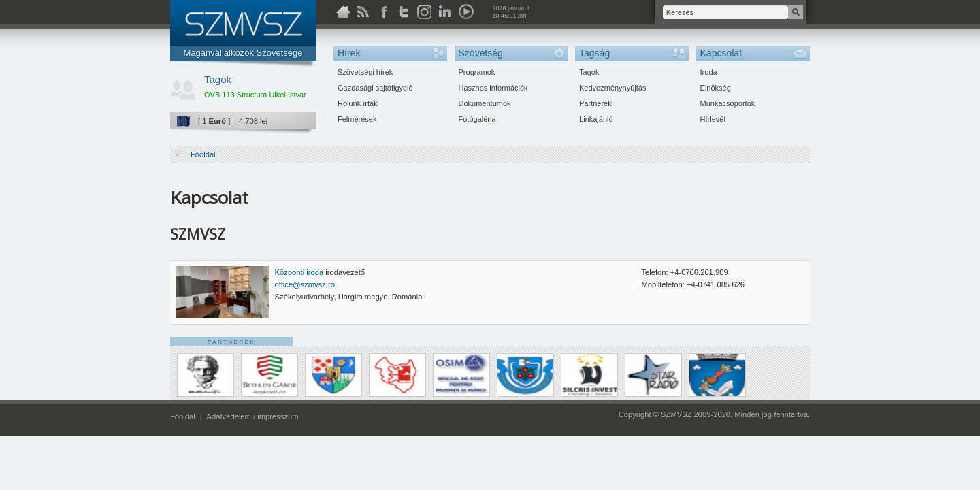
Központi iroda (300, 272)
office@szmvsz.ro (305, 284)
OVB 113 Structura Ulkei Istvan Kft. (263, 95)
